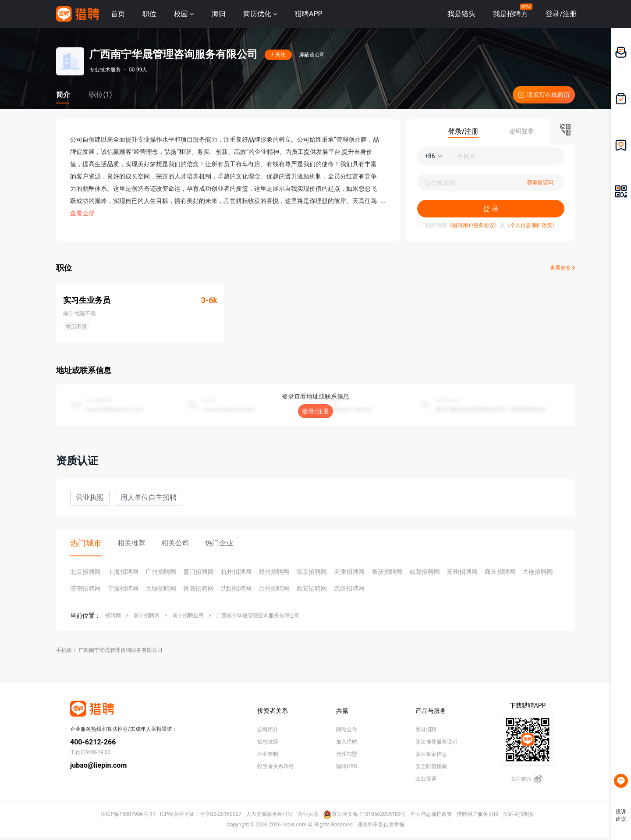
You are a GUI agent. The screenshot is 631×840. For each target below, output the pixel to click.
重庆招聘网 (387, 572)
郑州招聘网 (274, 572)
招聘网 (113, 616)
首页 (118, 14)
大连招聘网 (538, 572)
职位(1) (100, 94)
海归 (219, 14)
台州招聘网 (274, 588)
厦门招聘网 (199, 572)
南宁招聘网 (146, 616)
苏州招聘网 (462, 572)
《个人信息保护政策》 (531, 225)
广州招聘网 (161, 572)
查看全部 (82, 213)
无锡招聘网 (161, 588)
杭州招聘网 (236, 572)
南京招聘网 (312, 572)
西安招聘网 (312, 588)
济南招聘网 (85, 588)
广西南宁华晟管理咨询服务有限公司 (258, 616)
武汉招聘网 (349, 588)
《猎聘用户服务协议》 (473, 225)
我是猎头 (461, 14)
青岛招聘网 (199, 588)
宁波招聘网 (123, 588)
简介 (63, 94)
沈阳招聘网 (236, 588)
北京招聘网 (85, 572)
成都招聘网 (425, 572)
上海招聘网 (123, 572)
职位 (149, 14)
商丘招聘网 (500, 572)
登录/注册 (315, 411)
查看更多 (562, 268)
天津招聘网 (349, 572)
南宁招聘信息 (188, 616)
